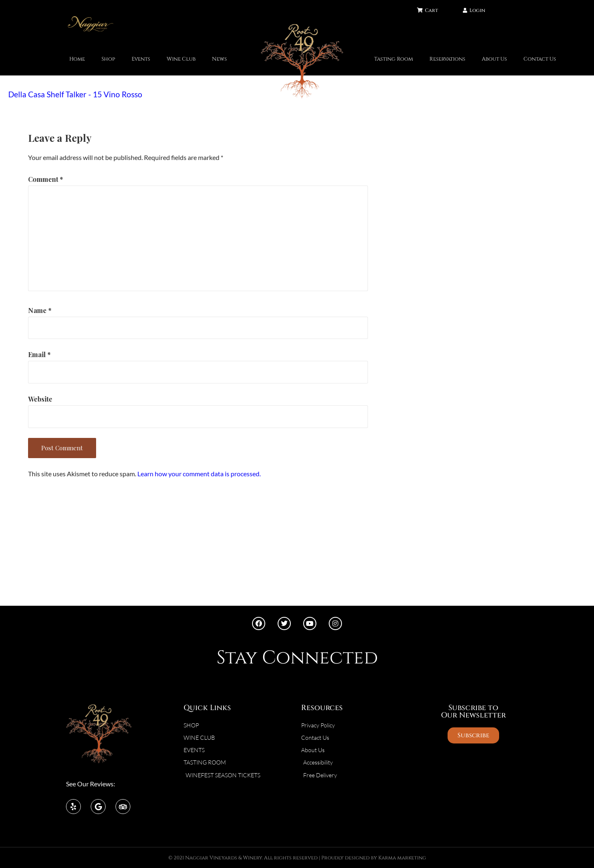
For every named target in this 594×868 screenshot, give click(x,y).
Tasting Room (394, 59)
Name (40, 310)
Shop (108, 59)
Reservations (447, 59)
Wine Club (181, 59)
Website (40, 399)
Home (77, 59)
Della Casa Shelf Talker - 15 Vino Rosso (75, 94)
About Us (494, 59)
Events (141, 59)
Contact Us (540, 59)
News (219, 59)
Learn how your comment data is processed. (199, 474)
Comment (46, 179)
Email (39, 354)
